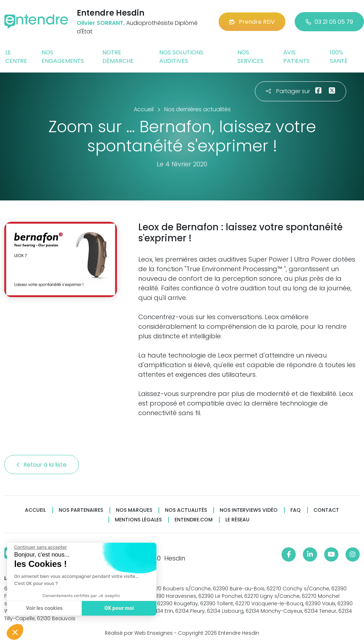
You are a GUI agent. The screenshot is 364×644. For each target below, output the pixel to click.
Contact (326, 510)
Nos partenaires (81, 510)
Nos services (250, 57)
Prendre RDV (252, 22)
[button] (15, 632)
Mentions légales (138, 520)
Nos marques (134, 510)
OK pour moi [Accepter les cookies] (119, 608)
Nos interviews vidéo (249, 510)
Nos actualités (186, 510)
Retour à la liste (42, 465)
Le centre (16, 57)
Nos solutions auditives (181, 57)
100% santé (339, 57)
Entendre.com (194, 520)
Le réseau (237, 520)
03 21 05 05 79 (329, 22)
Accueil (35, 510)
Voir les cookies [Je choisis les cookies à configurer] (44, 608)
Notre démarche (118, 57)
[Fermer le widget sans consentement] (41, 547)
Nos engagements (63, 57)
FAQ (296, 510)
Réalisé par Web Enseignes (139, 633)
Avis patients (296, 57)
